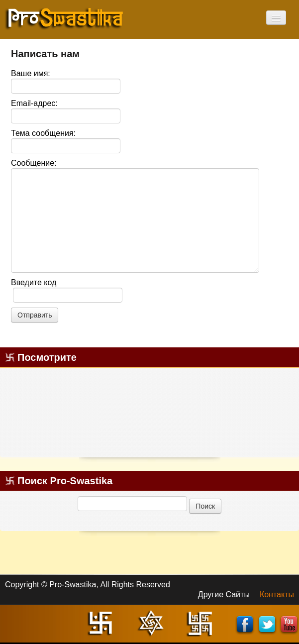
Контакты (277, 594)
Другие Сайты (224, 594)
